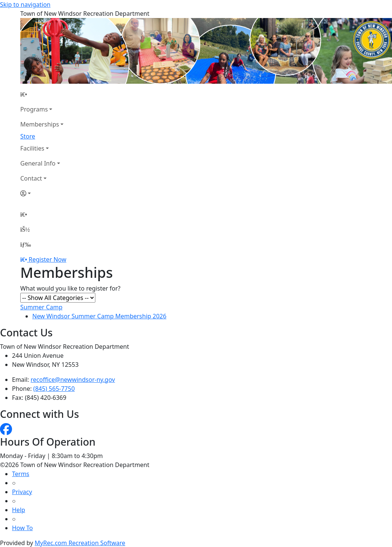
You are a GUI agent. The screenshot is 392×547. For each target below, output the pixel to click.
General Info (38, 163)
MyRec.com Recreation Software (80, 543)
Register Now (47, 259)
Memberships (40, 124)
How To (22, 528)
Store (28, 136)
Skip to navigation (25, 5)
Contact (31, 178)
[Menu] (26, 244)
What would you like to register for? (70, 288)
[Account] (42, 193)
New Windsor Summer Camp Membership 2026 (99, 316)
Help (19, 510)
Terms (21, 474)
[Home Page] (42, 94)
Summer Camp (41, 307)
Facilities (32, 148)
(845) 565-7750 (54, 389)
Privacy (22, 492)
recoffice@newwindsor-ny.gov (73, 380)
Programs (34, 109)
